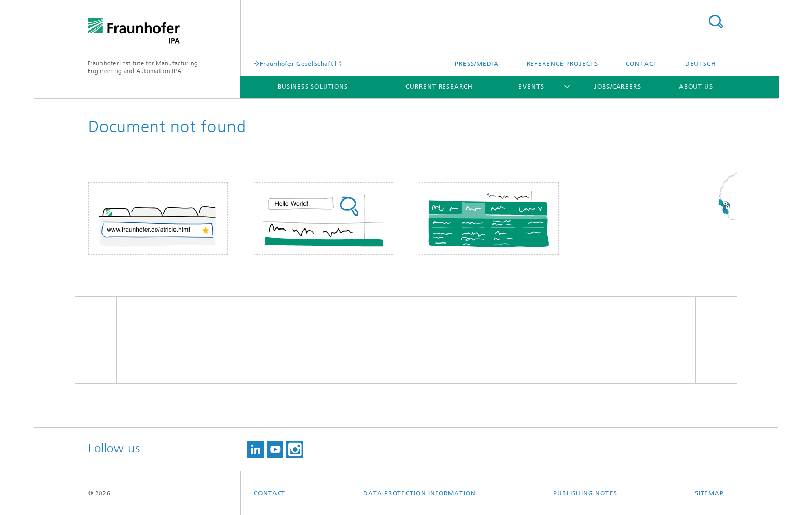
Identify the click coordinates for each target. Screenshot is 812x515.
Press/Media (477, 64)
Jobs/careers (618, 87)
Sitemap (709, 493)
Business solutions (313, 87)
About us (696, 87)
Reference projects (562, 64)
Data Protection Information (419, 493)
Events (531, 87)
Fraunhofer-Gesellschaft (297, 63)
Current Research (439, 87)
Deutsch (701, 64)
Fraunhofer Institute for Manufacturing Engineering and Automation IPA (143, 67)
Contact (641, 64)
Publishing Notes (585, 493)
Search (716, 22)
